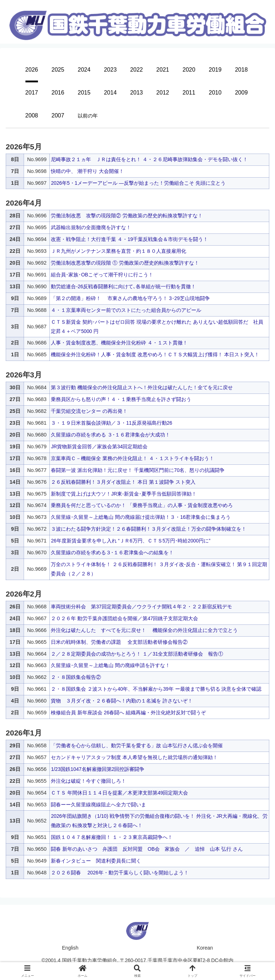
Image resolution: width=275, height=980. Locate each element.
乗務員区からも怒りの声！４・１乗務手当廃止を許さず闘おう (121, 399)
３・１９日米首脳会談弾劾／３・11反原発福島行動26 (112, 423)
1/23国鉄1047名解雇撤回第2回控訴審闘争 (98, 769)
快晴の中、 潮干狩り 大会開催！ (87, 171)
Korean (205, 948)
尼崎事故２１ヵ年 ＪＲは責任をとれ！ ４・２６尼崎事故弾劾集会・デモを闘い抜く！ (149, 159)
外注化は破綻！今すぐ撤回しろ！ (88, 781)
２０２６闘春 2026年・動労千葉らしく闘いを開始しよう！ (120, 873)
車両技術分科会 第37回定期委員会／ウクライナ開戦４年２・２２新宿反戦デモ (141, 607)
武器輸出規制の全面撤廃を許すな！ (91, 227)
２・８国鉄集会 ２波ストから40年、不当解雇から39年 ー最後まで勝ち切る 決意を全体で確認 (156, 689)
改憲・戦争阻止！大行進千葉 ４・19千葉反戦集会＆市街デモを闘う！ (130, 239)
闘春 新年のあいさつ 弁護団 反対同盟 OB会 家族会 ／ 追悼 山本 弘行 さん (147, 849)
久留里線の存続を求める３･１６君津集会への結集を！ (112, 552)
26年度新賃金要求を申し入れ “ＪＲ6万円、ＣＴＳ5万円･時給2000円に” (131, 541)
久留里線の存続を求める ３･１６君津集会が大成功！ (110, 435)
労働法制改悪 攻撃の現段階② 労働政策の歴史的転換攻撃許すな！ (127, 216)
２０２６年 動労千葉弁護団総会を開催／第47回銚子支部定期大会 (125, 618)
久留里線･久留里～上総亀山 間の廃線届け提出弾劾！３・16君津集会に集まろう (141, 517)
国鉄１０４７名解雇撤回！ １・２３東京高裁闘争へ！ (112, 837)
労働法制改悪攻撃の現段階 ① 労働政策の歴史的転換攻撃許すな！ (125, 263)
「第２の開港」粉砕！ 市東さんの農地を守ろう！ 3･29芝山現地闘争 (131, 298)
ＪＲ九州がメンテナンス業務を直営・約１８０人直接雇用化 (119, 251)
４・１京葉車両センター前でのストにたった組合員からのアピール (126, 310)
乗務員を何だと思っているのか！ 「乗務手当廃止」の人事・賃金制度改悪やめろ (142, 505)
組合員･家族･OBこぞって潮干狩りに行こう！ (102, 275)
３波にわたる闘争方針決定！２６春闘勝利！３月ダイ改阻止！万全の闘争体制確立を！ (149, 529)
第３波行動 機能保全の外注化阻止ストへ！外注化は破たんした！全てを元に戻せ (142, 387)
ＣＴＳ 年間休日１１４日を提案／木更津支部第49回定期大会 (120, 793)
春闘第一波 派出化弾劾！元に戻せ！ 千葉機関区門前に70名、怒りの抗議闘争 (138, 470)
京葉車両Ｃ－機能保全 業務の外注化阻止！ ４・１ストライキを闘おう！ (132, 458)
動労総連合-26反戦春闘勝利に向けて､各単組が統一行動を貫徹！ (124, 286)
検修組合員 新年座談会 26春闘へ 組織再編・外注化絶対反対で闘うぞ (129, 713)
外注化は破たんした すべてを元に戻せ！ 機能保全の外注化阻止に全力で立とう (144, 630)
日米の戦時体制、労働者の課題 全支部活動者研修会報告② (119, 642)
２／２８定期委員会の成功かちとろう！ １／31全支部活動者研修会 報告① (137, 654)
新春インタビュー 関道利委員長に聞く (96, 861)
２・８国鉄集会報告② (76, 677)
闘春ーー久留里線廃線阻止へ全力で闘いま (98, 805)
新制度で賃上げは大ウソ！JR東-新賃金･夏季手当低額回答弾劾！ (124, 494)
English (70, 948)
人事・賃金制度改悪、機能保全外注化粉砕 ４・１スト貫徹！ (119, 343)
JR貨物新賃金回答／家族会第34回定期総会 (100, 446)
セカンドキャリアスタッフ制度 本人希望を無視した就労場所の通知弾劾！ (134, 757)
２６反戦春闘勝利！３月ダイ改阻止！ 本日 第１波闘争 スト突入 (123, 482)
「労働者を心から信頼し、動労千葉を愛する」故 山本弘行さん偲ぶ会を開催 (137, 745)
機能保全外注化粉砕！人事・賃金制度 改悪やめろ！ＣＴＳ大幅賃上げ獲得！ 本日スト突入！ (155, 354)
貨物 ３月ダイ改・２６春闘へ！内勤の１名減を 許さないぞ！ (122, 701)
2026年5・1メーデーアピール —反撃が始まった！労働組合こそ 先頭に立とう (139, 183)
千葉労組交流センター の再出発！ (89, 411)
